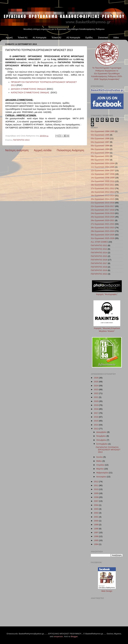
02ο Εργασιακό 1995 (100, 135)
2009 (96, 493)
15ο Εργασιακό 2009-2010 (103, 181)
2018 (96, 409)
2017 (96, 413)
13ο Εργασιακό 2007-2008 (103, 174)
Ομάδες (89, 37)
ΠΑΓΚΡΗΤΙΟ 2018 (99, 267)
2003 (96, 509)
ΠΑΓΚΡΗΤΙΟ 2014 (99, 253)
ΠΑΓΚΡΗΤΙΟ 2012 (99, 245)
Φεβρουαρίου (103, 473)
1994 (96, 544)
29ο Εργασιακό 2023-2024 (103, 231)
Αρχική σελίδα (43, 150)
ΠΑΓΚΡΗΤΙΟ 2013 (21, 140)
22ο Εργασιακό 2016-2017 (103, 206)
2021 (96, 397)
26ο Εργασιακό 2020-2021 (103, 220)
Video (116, 37)
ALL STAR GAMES (99, 242)
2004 (96, 505)
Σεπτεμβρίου (102, 444)
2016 (96, 417)
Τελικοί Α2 (56, 37)
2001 (96, 517)
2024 (96, 386)
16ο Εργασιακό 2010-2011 (103, 185)
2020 (96, 401)
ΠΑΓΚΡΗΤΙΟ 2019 (99, 270)
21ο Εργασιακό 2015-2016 (103, 203)
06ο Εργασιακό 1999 (100, 149)
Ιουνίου (100, 457)
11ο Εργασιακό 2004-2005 (103, 167)
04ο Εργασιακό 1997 (100, 142)
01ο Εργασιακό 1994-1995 (103, 131)
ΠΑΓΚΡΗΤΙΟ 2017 (99, 263)
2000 (96, 521)
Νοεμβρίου (101, 436)
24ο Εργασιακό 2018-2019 (103, 213)
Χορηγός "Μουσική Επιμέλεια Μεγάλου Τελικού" (107, 328)
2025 (96, 382)
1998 (96, 529)
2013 (96, 429)
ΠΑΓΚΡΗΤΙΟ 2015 (99, 256)
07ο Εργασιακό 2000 (100, 153)
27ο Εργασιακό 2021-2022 (103, 224)
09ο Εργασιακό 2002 (100, 160)
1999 (96, 525)
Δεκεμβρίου (102, 432)
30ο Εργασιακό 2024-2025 (103, 235)
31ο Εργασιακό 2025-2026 (103, 238)
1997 (96, 532)
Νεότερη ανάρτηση (17, 150)
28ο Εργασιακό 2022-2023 (103, 228)
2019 (96, 405)
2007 (96, 501)
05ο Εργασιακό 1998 (100, 146)
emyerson (58, 636)
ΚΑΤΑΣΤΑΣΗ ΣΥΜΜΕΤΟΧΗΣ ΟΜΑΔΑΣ (30, 93)
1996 (96, 536)
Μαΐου (99, 461)
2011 (96, 485)
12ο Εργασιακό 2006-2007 (103, 170)
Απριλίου (101, 465)
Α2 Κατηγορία (73, 37)
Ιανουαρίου (102, 477)
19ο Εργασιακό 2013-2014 (103, 196)
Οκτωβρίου (102, 440)
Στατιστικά (103, 37)
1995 (96, 540)
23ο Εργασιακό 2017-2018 (103, 210)
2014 (96, 425)
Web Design (107, 591)
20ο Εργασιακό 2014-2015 (103, 199)
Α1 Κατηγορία (40, 37)
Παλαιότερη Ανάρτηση (70, 150)
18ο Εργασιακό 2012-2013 (103, 192)
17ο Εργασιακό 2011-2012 (103, 188)
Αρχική (9, 37)
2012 (96, 482)
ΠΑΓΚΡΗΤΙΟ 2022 (99, 274)
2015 (96, 421)
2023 (96, 389)
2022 (96, 393)
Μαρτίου (100, 469)
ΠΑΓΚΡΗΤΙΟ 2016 (99, 260)
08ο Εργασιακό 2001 (100, 156)
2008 (96, 497)
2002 (96, 513)
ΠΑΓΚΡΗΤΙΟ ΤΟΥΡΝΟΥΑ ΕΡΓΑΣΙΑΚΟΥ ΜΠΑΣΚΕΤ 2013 (108, 450)
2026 (96, 378)
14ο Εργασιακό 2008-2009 (103, 178)
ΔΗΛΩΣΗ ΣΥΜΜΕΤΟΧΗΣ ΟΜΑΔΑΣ (28, 89)
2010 (96, 489)
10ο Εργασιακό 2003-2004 (103, 163)
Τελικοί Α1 (23, 37)
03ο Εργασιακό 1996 (100, 138)
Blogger (74, 636)
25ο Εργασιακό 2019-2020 (103, 217)
